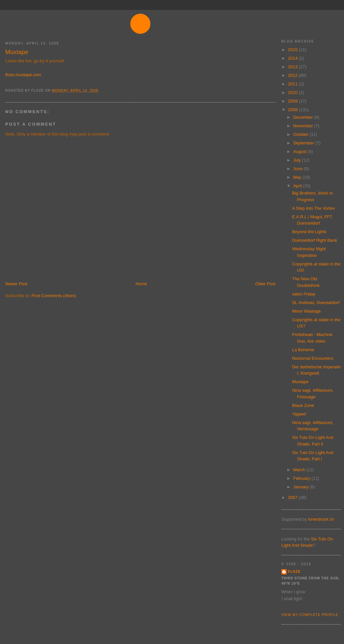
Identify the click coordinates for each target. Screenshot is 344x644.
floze (294, 572)
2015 (293, 50)
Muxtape (17, 52)
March (300, 470)
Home (142, 284)
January (301, 487)
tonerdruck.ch (321, 519)
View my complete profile (310, 615)
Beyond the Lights (309, 232)
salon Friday (304, 294)
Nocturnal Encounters (313, 358)
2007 (293, 497)
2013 (293, 67)
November (304, 126)
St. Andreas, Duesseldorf (316, 303)
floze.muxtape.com (23, 75)
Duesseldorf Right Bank (315, 240)
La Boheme (303, 350)
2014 (293, 58)
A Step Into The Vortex (313, 208)
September (304, 143)
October (301, 134)
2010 (293, 92)
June (299, 169)
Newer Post (16, 284)
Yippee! (299, 414)
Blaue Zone (303, 405)
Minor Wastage (306, 311)
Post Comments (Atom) (54, 296)
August (301, 152)
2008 (293, 110)
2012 (293, 75)
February (302, 478)
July (298, 160)
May (298, 177)
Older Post (265, 284)
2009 (293, 101)
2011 (293, 84)
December (304, 117)
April (298, 186)
